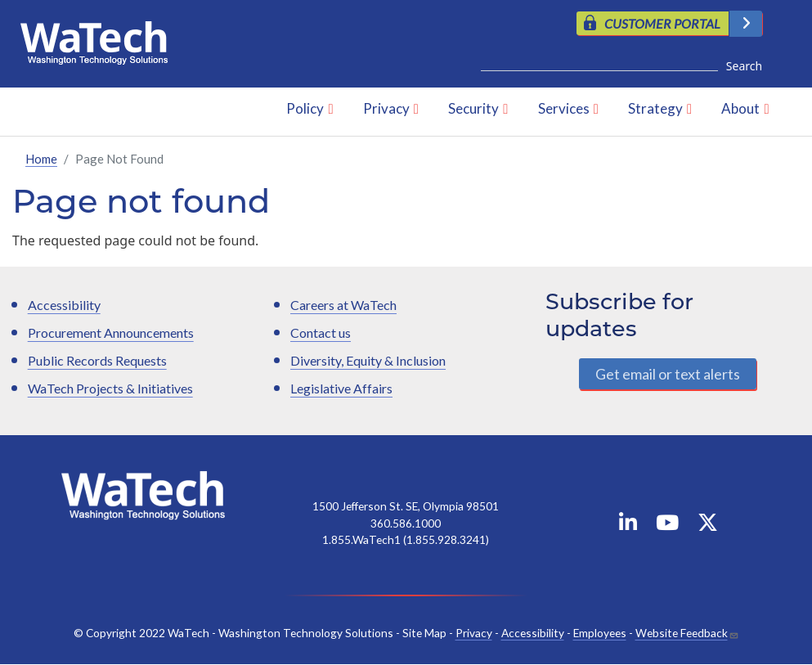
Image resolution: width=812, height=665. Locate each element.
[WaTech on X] (708, 526)
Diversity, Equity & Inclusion (368, 361)
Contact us (321, 333)
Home (41, 159)
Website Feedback (682, 633)
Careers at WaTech (343, 306)
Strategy (655, 109)
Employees (600, 633)
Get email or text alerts (668, 374)
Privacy (386, 109)
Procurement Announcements (111, 333)
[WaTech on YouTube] (667, 526)
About (740, 109)
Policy (305, 109)
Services (564, 109)
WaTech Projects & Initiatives (110, 389)
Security (473, 109)
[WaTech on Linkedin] (628, 526)
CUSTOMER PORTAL (662, 23)
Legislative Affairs (341, 389)
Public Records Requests (97, 361)
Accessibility (64, 306)
